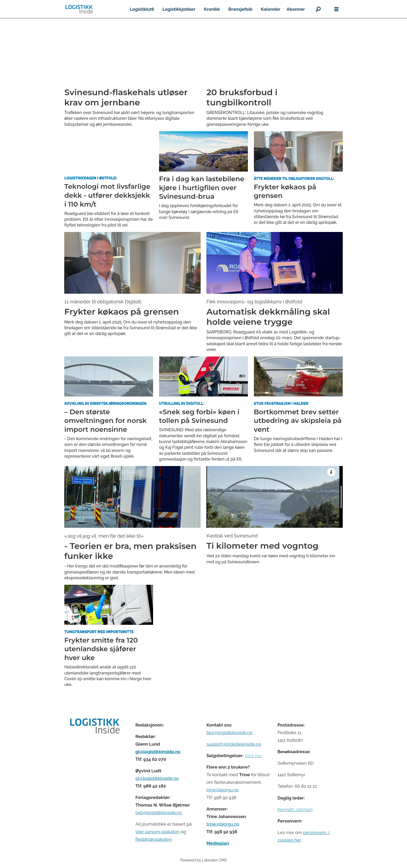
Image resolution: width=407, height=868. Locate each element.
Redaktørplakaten (153, 839)
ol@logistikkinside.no (157, 778)
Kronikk (212, 9)
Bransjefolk (240, 9)
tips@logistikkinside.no (229, 733)
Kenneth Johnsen (295, 809)
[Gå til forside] (79, 9)
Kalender (271, 9)
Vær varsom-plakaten (157, 832)
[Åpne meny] (336, 9)
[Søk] (318, 9)
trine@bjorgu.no (223, 790)
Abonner (296, 9)
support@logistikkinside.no (234, 744)
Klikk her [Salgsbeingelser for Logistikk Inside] (253, 756)
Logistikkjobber (179, 9)
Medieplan (218, 843)
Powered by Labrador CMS (203, 860)
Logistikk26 (142, 9)
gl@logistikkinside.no (158, 752)
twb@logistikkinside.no (159, 813)
